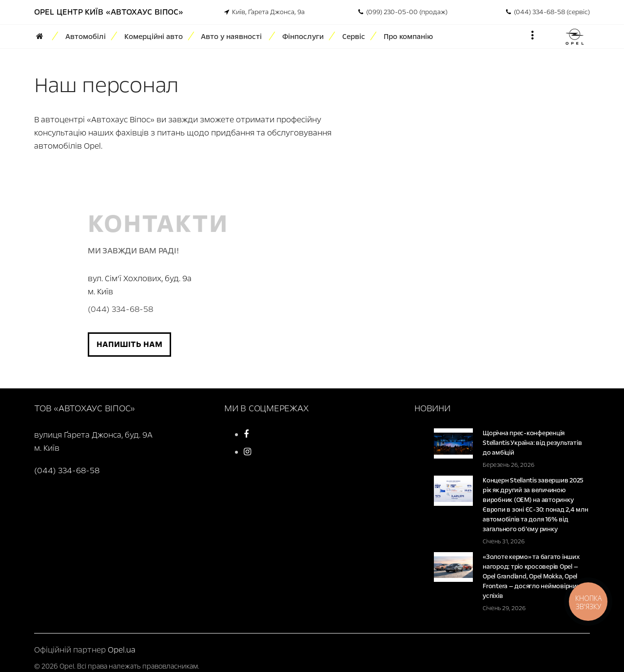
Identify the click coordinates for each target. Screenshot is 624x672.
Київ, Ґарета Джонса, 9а (264, 12)
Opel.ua (122, 650)
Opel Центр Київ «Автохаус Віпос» (109, 12)
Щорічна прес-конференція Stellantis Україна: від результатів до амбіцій (532, 443)
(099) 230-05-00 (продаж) (403, 12)
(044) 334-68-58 (120, 309)
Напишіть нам (129, 344)
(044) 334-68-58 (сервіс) (548, 12)
